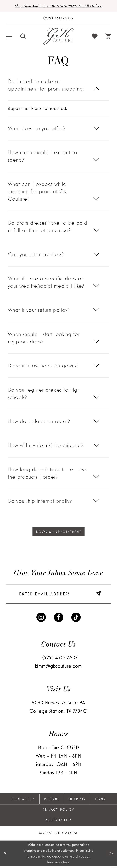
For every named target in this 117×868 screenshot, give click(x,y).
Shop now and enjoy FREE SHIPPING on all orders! (58, 6)
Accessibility (58, 822)
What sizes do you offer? (37, 128)
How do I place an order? (39, 421)
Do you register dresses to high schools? (44, 393)
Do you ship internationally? (40, 501)
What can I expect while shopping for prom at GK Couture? (37, 191)
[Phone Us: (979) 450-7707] (58, 18)
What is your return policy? (39, 310)
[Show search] (23, 37)
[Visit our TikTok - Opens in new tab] (76, 618)
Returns (52, 801)
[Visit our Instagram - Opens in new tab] (41, 618)
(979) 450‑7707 (60, 659)
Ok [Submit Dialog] (111, 855)
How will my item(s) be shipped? (46, 445)
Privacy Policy (58, 811)
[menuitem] (9, 37)
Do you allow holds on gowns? (43, 366)
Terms (100, 801)
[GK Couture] (59, 37)
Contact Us (23, 801)
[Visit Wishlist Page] (95, 37)
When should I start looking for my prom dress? (44, 338)
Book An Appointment (59, 532)
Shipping (77, 801)
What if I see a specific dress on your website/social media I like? (46, 282)
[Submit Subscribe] (99, 595)
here (66, 864)
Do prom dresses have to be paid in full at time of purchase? (48, 227)
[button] (9, 37)
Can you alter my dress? (36, 254)
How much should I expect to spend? (43, 156)
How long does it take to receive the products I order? (47, 473)
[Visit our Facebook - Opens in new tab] (59, 618)
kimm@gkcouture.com (58, 668)
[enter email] (58, 595)
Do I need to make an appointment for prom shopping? (46, 85)
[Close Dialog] (5, 855)
